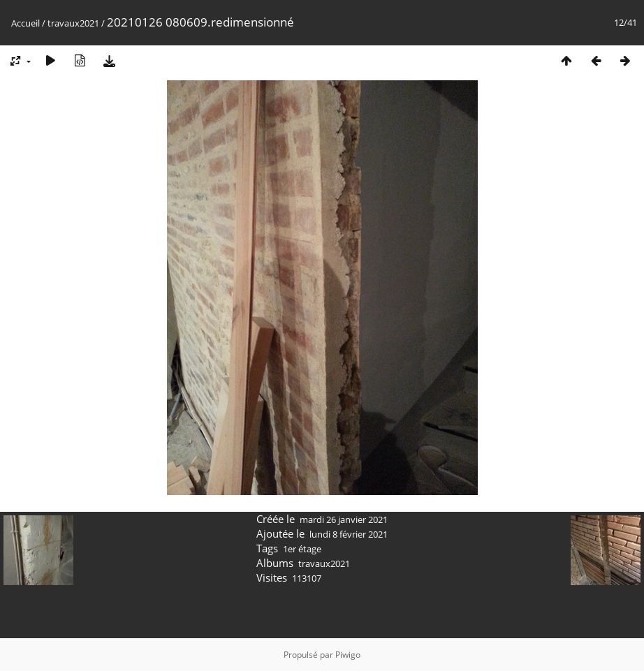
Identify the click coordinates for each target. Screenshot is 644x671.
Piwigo (348, 655)
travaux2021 (73, 23)
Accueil (25, 23)
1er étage (302, 549)
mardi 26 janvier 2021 (344, 519)
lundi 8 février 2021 (349, 534)
